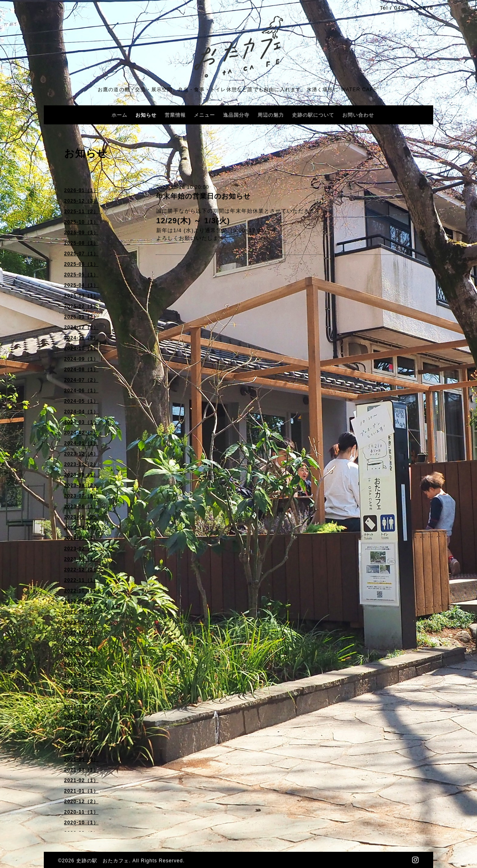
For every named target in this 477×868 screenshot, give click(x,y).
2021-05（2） (81, 759)
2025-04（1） (81, 285)
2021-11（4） (81, 696)
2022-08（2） (81, 612)
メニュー (204, 115)
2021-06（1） (81, 749)
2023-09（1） (81, 475)
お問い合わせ (358, 115)
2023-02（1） (81, 549)
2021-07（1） (81, 738)
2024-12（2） (81, 327)
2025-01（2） (81, 317)
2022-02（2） (81, 665)
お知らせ (146, 115)
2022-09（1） (81, 601)
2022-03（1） (81, 654)
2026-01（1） (81, 190)
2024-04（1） (81, 412)
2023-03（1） (81, 538)
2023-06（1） (81, 507)
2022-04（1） (81, 644)
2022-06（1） (81, 622)
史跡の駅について (313, 115)
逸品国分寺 (236, 115)
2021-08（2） (81, 728)
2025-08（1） (81, 243)
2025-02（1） (81, 306)
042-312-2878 (414, 8)
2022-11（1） (81, 580)
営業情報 (175, 115)
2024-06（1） (81, 391)
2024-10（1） (81, 348)
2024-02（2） (81, 433)
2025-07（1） (81, 254)
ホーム (119, 115)
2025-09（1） (81, 233)
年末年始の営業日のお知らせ (203, 196)
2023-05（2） (81, 517)
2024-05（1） (81, 401)
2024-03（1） (81, 422)
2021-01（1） (81, 791)
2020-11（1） (81, 812)
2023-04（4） (81, 528)
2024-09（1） (81, 359)
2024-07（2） (81, 380)
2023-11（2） (81, 464)
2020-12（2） (81, 802)
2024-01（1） (81, 443)
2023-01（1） (81, 559)
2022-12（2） (81, 570)
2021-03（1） (81, 770)
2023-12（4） (81, 454)
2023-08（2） (81, 485)
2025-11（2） (81, 212)
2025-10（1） (81, 222)
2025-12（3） (81, 201)
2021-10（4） (81, 707)
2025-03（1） (81, 296)
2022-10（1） (81, 591)
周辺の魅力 (271, 115)
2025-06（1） (81, 264)
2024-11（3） (81, 338)
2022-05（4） (81, 633)
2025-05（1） (81, 275)
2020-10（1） (81, 823)
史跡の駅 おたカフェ (103, 861)
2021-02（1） (81, 780)
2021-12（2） (81, 686)
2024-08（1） (81, 370)
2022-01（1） (81, 675)
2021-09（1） (81, 717)
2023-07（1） (81, 496)
